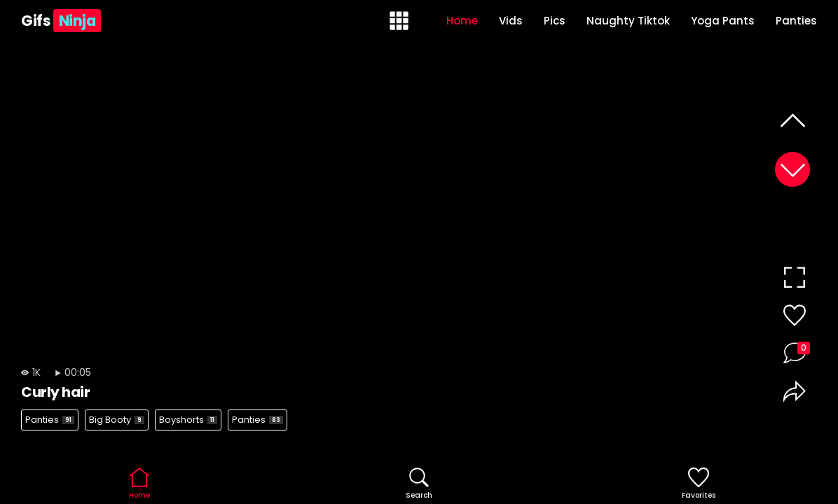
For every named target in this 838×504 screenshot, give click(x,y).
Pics (555, 21)
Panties (796, 21)
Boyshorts (188, 420)
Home (462, 21)
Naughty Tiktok (628, 21)
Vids (511, 21)
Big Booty (117, 420)
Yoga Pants (723, 21)
